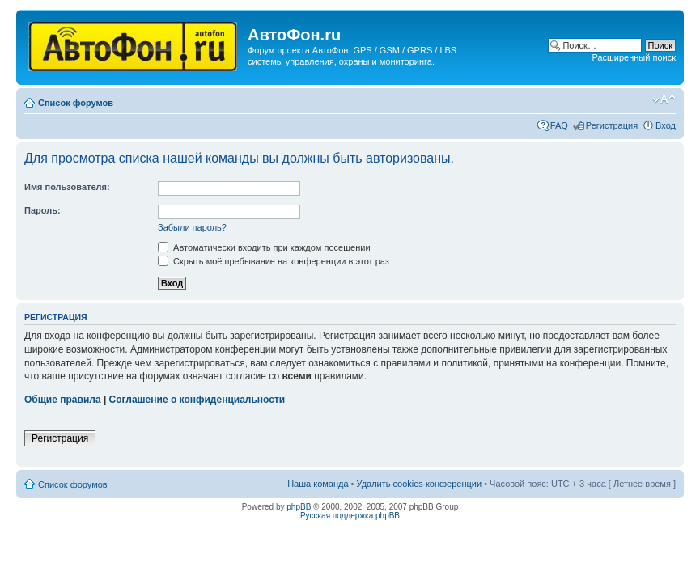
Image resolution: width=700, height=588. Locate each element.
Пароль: (42, 210)
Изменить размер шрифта (664, 99)
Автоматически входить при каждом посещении (264, 247)
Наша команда (318, 484)
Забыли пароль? (192, 227)
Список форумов (76, 103)
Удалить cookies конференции (420, 484)
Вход (666, 125)
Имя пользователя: (67, 187)
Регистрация (612, 125)
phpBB (299, 507)
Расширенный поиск (634, 57)
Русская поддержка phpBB (350, 516)
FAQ (559, 125)
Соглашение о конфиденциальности (197, 400)
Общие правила (63, 400)
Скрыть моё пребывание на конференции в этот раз (274, 261)
